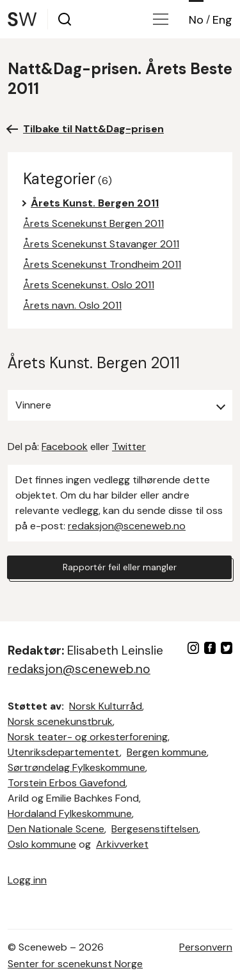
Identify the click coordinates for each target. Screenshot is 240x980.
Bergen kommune (167, 752)
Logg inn (27, 880)
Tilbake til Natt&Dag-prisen (93, 129)
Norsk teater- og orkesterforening (88, 737)
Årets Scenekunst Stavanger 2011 (101, 244)
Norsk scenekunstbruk (60, 721)
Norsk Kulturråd (106, 706)
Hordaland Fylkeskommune (70, 813)
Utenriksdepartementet (64, 752)
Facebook (65, 447)
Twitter (129, 447)
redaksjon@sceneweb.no (127, 526)
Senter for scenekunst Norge (75, 964)
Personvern (206, 947)
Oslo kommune (42, 844)
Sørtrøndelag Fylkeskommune (76, 767)
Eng (222, 20)
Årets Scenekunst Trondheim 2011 (102, 264)
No (196, 20)
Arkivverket (122, 844)
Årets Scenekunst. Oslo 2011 (89, 285)
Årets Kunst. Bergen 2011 (95, 203)
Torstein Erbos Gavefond (67, 783)
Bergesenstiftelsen (155, 829)
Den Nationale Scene (56, 829)
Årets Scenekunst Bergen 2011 (93, 223)
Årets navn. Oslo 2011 (72, 305)
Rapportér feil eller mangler (120, 567)
